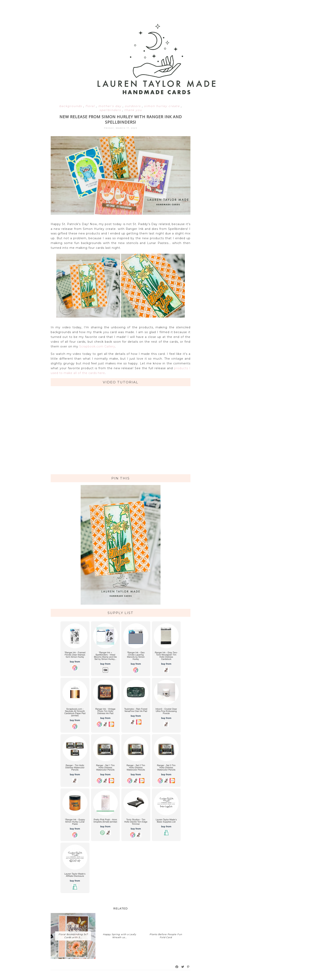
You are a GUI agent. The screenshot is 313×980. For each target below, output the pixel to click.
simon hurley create (162, 106)
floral (91, 106)
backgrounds (71, 106)
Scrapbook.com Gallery (97, 346)
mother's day (110, 106)
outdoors (133, 106)
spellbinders (111, 110)
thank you (133, 110)
